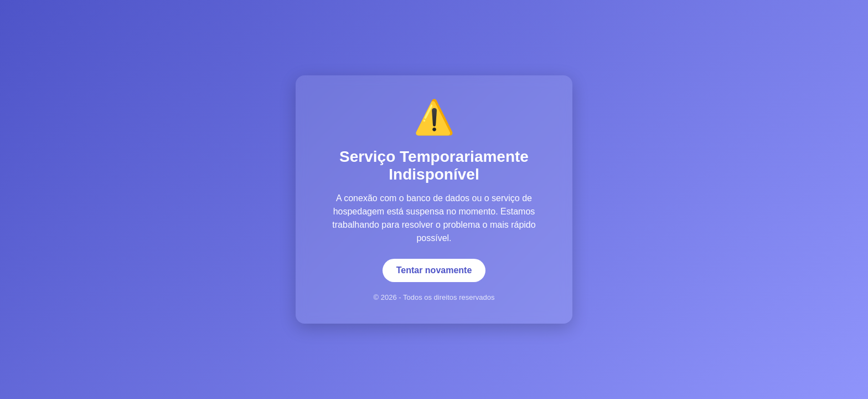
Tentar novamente (434, 270)
